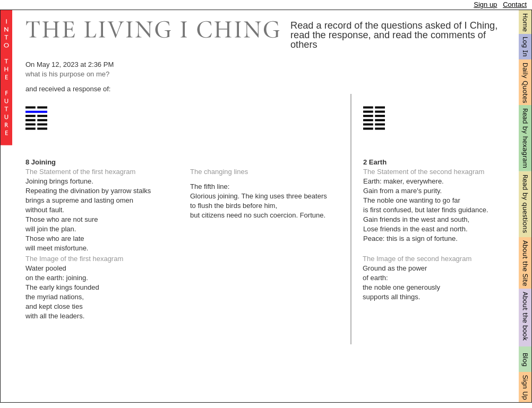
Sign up (485, 5)
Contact (515, 5)
